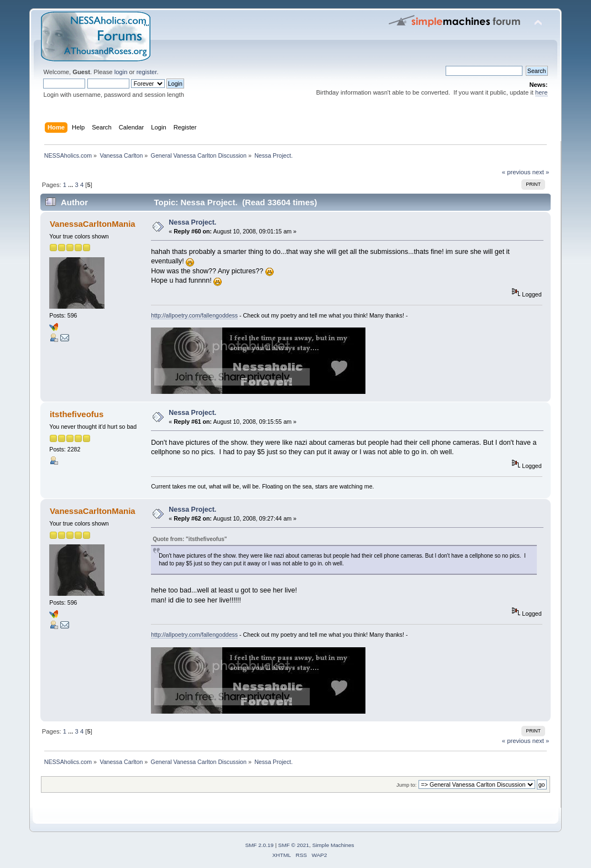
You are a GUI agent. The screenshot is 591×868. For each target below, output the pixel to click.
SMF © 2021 (294, 845)
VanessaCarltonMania (93, 224)
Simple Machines (333, 845)
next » (541, 172)
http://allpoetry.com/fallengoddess (194, 315)
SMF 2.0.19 (259, 845)
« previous (516, 172)
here (541, 92)
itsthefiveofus (77, 414)
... (71, 185)
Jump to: (407, 785)
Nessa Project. (192, 222)
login (121, 72)
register (147, 72)
